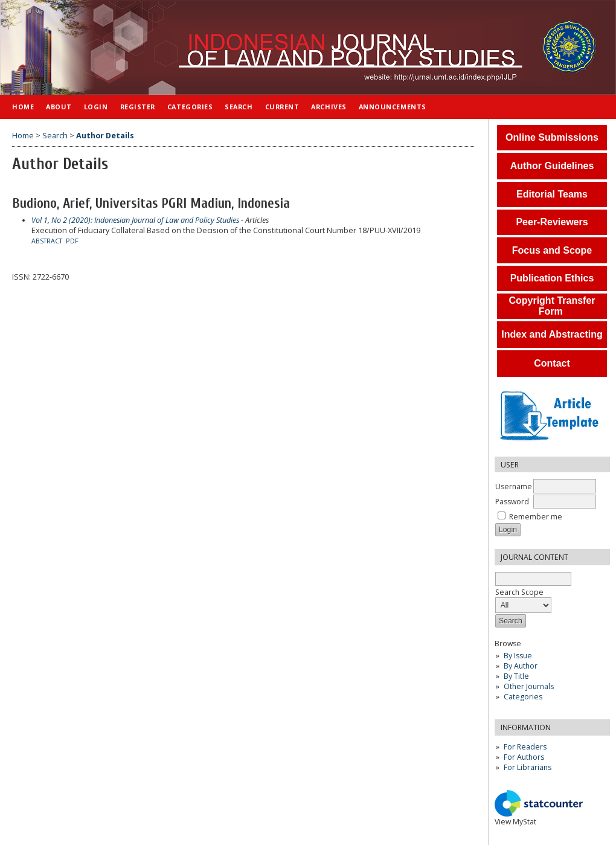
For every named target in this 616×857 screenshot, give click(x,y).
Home (23, 107)
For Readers (525, 747)
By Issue (518, 656)
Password (512, 502)
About (59, 107)
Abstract (47, 241)
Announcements (393, 107)
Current (282, 107)
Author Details (105, 136)
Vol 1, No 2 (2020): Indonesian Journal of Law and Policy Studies (135, 220)
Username (514, 486)
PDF (72, 241)
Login (96, 107)
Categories (523, 697)
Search (239, 107)
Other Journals (529, 686)
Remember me (536, 517)
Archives (329, 107)
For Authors (524, 757)
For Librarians (528, 767)
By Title (516, 676)
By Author (521, 666)
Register (138, 107)
